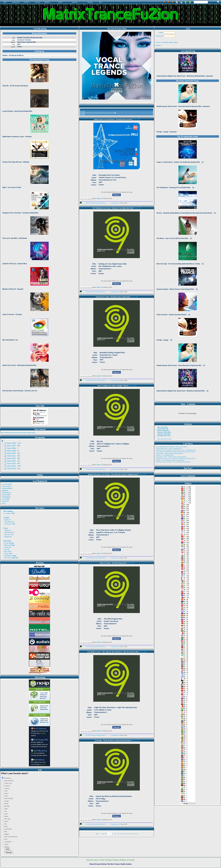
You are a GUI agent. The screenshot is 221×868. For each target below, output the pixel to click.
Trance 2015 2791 (14, 466)
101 (115, 834)
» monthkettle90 (6, 488)
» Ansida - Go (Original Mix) (164, 455)
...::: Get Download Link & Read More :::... (95, 203)
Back (97, 834)
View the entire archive (164, 439)
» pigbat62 (5, 490)
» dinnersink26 (6, 486)
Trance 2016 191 (13, 469)
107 (132, 834)
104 (124, 834)
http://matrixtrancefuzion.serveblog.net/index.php (18, 432)
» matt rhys (5, 501)
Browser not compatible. (39, 216)
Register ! (158, 45)
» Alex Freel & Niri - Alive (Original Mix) (168, 448)
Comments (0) (115, 203)
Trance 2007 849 (13, 446)
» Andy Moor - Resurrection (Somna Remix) (169, 453)
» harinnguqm (6, 497)
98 (104, 834)
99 (106, 834)
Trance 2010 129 (13, 453)
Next (136, 834)
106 (129, 834)
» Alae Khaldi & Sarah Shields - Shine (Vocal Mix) (171, 447)
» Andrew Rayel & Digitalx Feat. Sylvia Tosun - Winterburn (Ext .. (176, 450)
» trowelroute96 (6, 484)
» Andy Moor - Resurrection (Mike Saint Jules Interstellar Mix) (175, 452)
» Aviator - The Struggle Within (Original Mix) (170, 460)
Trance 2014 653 (13, 464)
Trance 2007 (137, 119)
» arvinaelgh (5, 499)
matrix (8, 513)
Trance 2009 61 (13, 451)
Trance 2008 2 (12, 448)
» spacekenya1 (6, 493)
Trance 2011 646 (13, 456)
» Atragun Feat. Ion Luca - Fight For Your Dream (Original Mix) (175, 458)
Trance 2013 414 (13, 461)
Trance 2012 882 (13, 458)
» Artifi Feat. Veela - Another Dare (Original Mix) (171, 457)
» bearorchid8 (6, 495)
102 (118, 834)
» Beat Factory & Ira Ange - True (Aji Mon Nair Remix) (173, 462)
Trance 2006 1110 (14, 443)
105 (127, 834)
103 (121, 834)
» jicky (3, 503)
